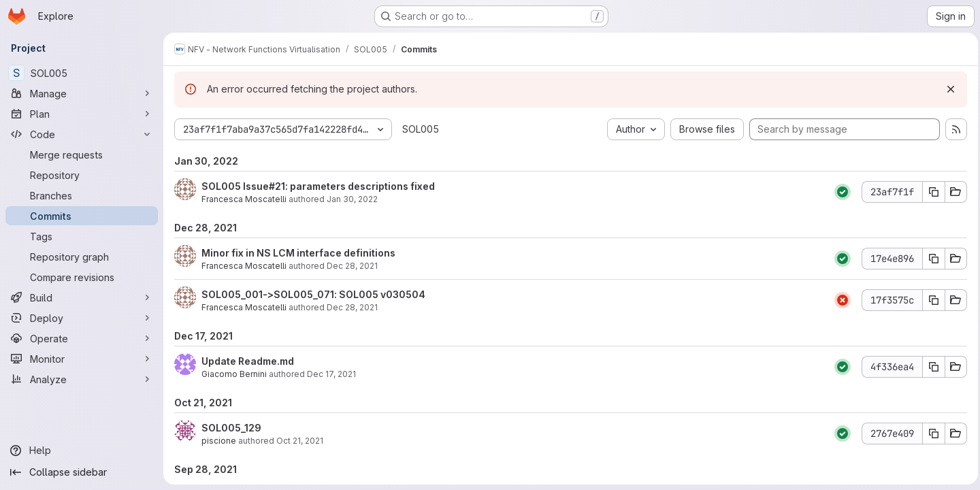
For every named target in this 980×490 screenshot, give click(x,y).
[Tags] (82, 236)
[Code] (82, 134)
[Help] (82, 451)
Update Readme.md (248, 361)
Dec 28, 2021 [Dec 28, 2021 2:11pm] (352, 266)
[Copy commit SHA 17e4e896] (930, 259)
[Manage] (82, 93)
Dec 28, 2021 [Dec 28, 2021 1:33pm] (352, 307)
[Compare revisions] (82, 277)
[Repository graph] (82, 257)
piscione (219, 441)
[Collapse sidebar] (82, 472)
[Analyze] (82, 379)
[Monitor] (82, 359)
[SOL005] (82, 73)
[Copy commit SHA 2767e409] (930, 434)
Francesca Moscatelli (244, 199)
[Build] (82, 297)
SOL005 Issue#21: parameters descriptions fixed (318, 186)
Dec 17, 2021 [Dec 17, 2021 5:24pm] (331, 374)
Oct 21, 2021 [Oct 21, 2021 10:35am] (300, 441)
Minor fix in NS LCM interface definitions (298, 253)
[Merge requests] (82, 154)
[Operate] (82, 338)
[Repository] (82, 175)
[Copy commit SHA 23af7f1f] (930, 192)
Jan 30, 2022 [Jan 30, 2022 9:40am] (352, 199)
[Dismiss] (947, 89)
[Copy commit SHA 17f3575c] (930, 300)
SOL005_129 (231, 428)
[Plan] (82, 114)
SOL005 (421, 129)
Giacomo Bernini (234, 374)
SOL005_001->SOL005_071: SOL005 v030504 (313, 294)
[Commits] (82, 216)
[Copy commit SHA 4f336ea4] (930, 367)
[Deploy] (82, 318)
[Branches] (82, 195)
